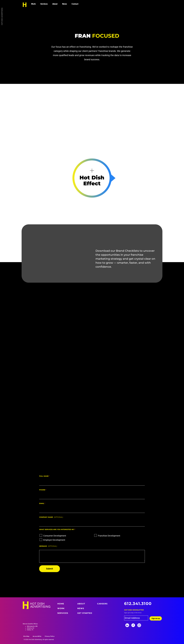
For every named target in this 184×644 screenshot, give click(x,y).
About (55, 4)
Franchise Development (109, 536)
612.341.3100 (138, 604)
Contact (75, 4)
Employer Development (54, 540)
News (65, 4)
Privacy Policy (50, 636)
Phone (43, 490)
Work (33, 4)
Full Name (44, 476)
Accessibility (37, 636)
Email (42, 503)
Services (44, 4)
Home (61, 604)
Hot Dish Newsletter (134, 610)
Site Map (26, 636)
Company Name (46, 517)
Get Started (85, 613)
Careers (102, 604)
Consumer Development (55, 536)
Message (43, 546)
